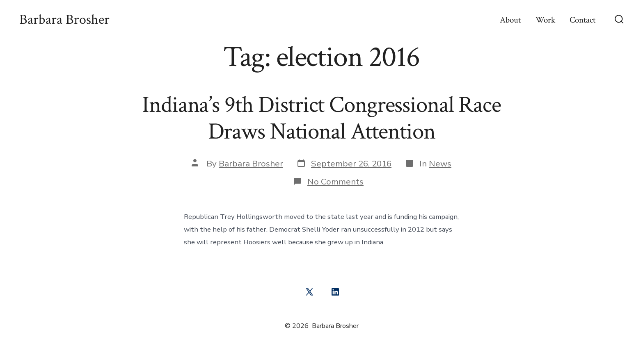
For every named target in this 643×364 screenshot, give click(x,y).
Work (545, 20)
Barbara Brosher (251, 164)
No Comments (335, 182)
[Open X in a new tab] (309, 292)
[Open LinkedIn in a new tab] (335, 292)
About (510, 20)
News (440, 164)
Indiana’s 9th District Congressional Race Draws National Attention (321, 118)
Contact (582, 20)
